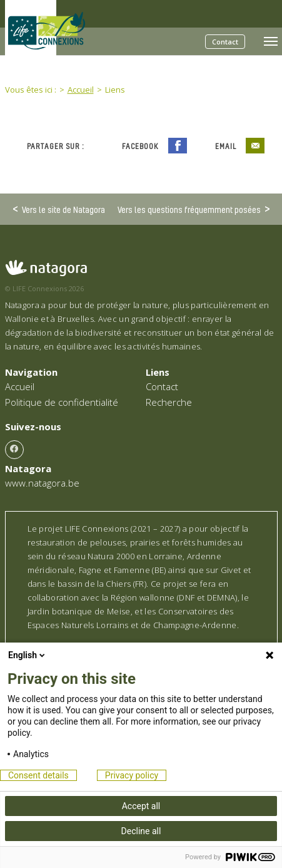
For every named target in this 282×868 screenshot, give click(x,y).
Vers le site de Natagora (63, 209)
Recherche (169, 402)
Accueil (20, 386)
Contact (225, 42)
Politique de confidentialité (62, 402)
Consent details (38, 775)
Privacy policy (132, 775)
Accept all (141, 806)
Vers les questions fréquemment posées (189, 209)
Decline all (141, 831)
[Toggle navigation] (271, 41)
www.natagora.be (42, 483)
